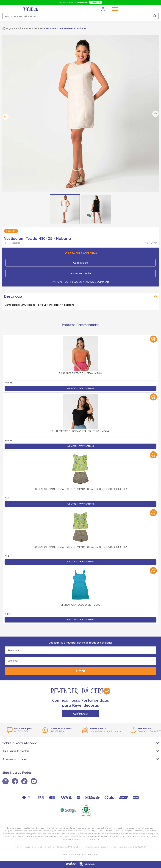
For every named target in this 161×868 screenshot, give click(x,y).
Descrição (13, 296)
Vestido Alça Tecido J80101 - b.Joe (80, 605)
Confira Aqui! (81, 714)
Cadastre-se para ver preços (81, 388)
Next (155, 114)
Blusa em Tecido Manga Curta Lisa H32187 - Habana (80, 431)
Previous (6, 117)
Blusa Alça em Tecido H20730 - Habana (80, 374)
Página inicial (13, 28)
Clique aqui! (96, 2)
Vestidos (38, 28)
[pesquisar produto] (155, 16)
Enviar (80, 671)
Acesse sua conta (80, 273)
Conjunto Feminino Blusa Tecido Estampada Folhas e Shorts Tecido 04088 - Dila (80, 489)
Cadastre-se (80, 263)
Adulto (27, 28)
